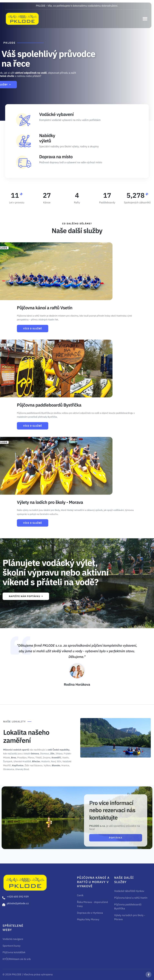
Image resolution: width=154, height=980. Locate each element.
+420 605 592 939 (18, 897)
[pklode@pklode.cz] (4, 905)
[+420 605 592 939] (4, 898)
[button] (145, 19)
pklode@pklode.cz (18, 903)
